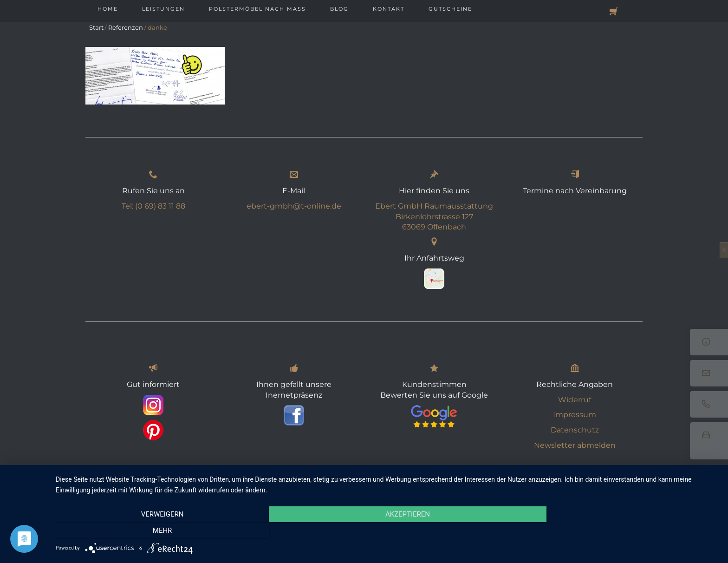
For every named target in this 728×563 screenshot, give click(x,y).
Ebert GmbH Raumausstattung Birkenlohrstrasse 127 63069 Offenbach (434, 217)
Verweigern (155, 531)
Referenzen (126, 27)
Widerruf (575, 400)
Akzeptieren (387, 531)
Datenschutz (575, 430)
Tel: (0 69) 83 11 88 (153, 206)
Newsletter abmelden (575, 445)
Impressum (575, 415)
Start (96, 27)
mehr (619, 531)
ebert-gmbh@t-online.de (294, 206)
